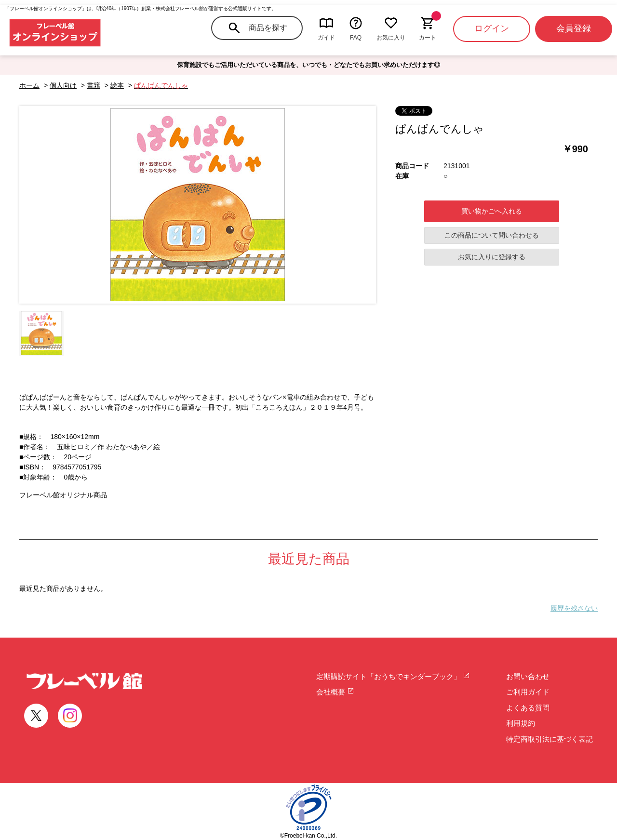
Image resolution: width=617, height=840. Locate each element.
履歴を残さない (574, 608)
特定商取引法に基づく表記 (550, 739)
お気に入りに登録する (492, 257)
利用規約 (521, 723)
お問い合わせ (528, 676)
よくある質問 (528, 708)
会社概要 (335, 692)
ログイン (492, 28)
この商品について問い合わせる (492, 235)
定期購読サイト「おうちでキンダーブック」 (393, 676)
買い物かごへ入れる (492, 211)
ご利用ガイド (528, 692)
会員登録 (574, 28)
